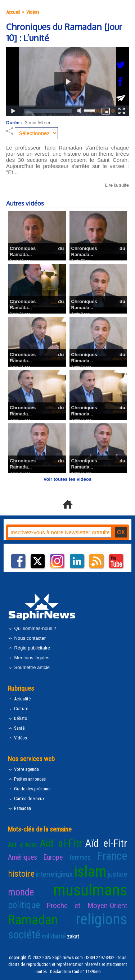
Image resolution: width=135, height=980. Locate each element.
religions (101, 919)
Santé (16, 728)
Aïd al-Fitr (61, 843)
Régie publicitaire (29, 648)
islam (90, 871)
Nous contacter (27, 638)
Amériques (22, 857)
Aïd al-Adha (22, 845)
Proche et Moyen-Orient (87, 906)
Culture (18, 709)
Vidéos (33, 12)
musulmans (90, 890)
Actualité (19, 699)
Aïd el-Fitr (106, 843)
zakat (73, 936)
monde (21, 892)
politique (24, 905)
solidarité (54, 936)
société (24, 935)
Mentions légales (29, 658)
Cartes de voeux (26, 798)
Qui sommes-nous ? (32, 628)
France (112, 856)
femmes (80, 857)
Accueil (13, 12)
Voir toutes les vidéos (67, 479)
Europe (53, 857)
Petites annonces (27, 779)
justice (117, 874)
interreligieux (54, 874)
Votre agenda (23, 769)
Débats (17, 718)
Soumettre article (29, 667)
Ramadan (19, 808)
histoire (21, 874)
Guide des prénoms (29, 789)
